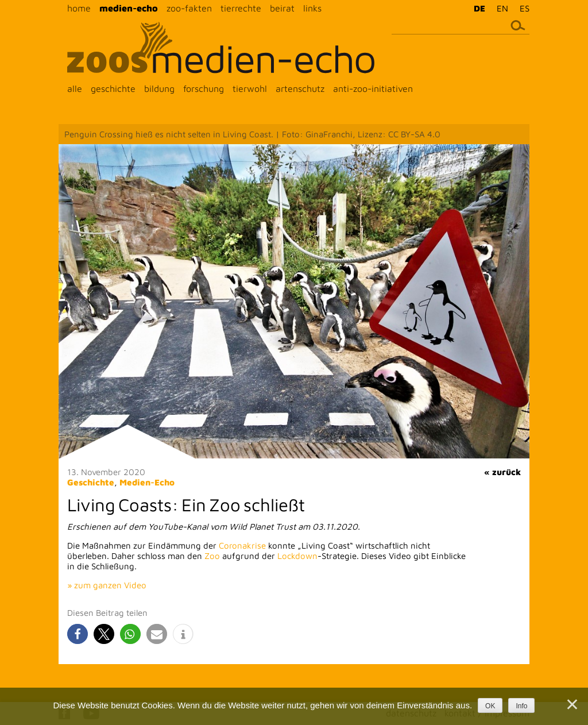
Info (521, 706)
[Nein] (571, 704)
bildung (159, 88)
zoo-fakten (189, 8)
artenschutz (300, 88)
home (79, 8)
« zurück (502, 472)
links (312, 8)
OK (490, 706)
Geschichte (91, 482)
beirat (282, 8)
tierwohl (250, 88)
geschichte (113, 88)
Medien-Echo (147, 482)
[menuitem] (477, 8)
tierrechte (241, 8)
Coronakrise (242, 545)
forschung (204, 88)
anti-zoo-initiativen (373, 88)
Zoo (212, 556)
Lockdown (297, 556)
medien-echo (129, 8)
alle (75, 88)
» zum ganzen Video (107, 585)
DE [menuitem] (479, 8)
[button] (78, 634)
